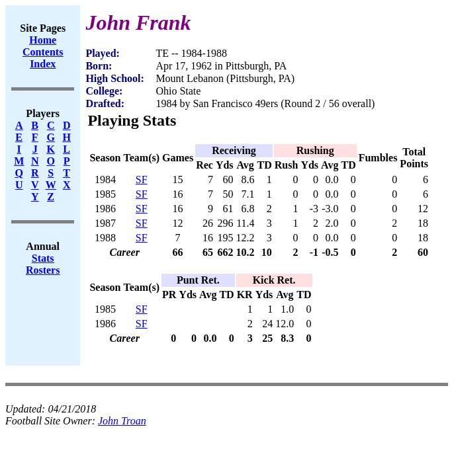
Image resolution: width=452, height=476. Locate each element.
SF (142, 179)
